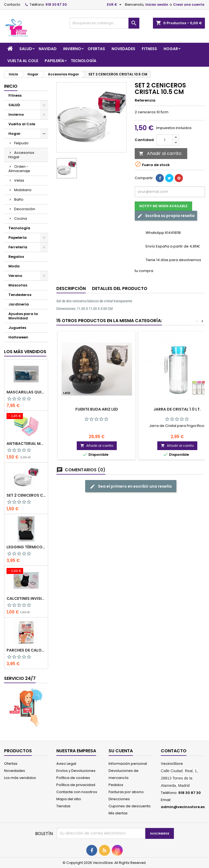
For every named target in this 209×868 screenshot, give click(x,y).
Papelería (54, 61)
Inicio (11, 86)
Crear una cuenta (189, 4)
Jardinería (19, 304)
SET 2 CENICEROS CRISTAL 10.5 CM (26, 495)
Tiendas (63, 806)
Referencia (145, 100)
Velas (19, 180)
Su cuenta (121, 751)
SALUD (26, 49)
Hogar (171, 49)
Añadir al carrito (160, 153)
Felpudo (21, 143)
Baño (19, 199)
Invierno (72, 49)
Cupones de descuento (130, 806)
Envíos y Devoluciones (76, 771)
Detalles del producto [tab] (120, 288)
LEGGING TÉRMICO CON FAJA (26, 547)
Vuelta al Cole (23, 61)
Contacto (12, 4)
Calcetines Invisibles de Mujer (26, 598)
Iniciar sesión (157, 4)
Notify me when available (163, 206)
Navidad (48, 49)
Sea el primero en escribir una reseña (131, 486)
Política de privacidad (76, 785)
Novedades (123, 49)
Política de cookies (73, 778)
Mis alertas (118, 813)
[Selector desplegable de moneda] (115, 5)
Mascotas (18, 285)
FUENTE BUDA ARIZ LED (97, 409)
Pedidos (116, 785)
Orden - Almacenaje (19, 169)
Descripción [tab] (71, 288)
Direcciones (119, 799)
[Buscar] (104, 23)
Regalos (16, 257)
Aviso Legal (66, 764)
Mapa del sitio (69, 799)
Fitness (149, 49)
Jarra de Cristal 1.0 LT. (177, 409)
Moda (14, 266)
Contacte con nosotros (77, 792)
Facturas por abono (126, 792)
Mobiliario (23, 190)
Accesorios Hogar (21, 155)
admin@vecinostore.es (183, 807)
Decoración (25, 209)
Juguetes (17, 328)
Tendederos (20, 295)
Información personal (128, 764)
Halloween (18, 337)
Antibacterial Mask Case (26, 444)
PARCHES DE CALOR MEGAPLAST (26, 650)
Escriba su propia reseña (166, 216)
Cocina (21, 218)
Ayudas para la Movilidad (23, 316)
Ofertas (96, 49)
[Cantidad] (165, 140)
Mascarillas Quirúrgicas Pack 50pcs (26, 392)
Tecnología (84, 61)
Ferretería (18, 247)
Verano (15, 276)
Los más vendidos (25, 352)
